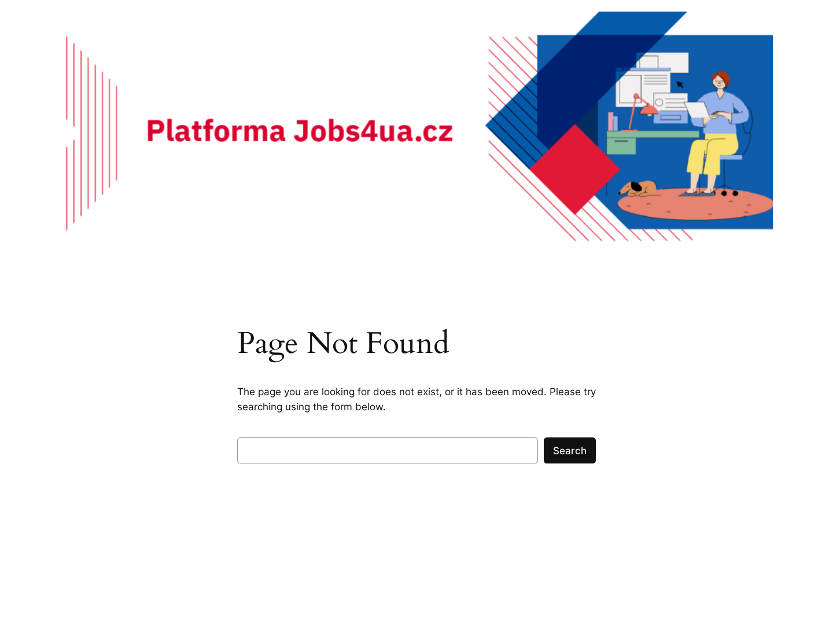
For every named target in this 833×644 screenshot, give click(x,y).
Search (570, 451)
